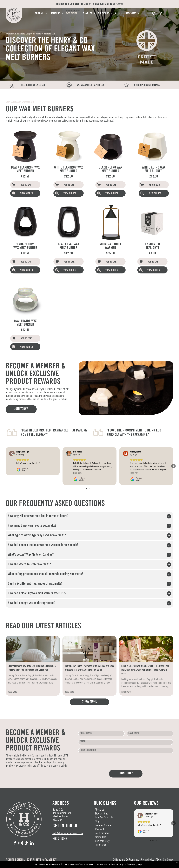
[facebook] (15, 844)
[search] (154, 14)
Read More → (14, 692)
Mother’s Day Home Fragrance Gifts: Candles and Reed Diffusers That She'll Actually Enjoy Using (89, 668)
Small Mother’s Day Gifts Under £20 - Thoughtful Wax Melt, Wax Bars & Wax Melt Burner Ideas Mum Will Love (145, 670)
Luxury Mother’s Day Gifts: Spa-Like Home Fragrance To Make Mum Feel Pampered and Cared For (32, 668)
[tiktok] (26, 844)
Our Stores (168, 860)
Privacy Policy (147, 860)
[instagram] (21, 844)
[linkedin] (32, 844)
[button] (6, 447)
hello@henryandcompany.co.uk (68, 834)
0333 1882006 (60, 839)
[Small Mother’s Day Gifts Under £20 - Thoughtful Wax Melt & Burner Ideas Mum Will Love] (146, 649)
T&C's (159, 860)
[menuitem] (41, 14)
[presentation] (99, 761)
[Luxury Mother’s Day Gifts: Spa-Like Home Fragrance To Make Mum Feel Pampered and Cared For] (33, 649)
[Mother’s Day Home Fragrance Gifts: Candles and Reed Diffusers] (90, 649)
